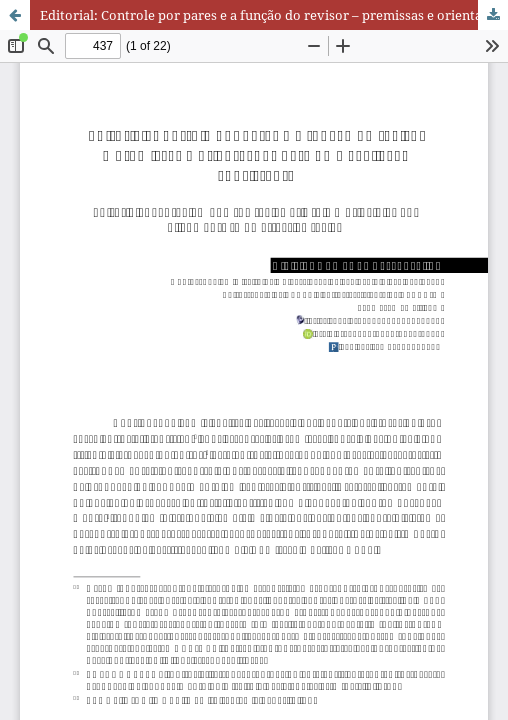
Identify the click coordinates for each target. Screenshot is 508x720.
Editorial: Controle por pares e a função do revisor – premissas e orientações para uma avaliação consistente (274, 15)
